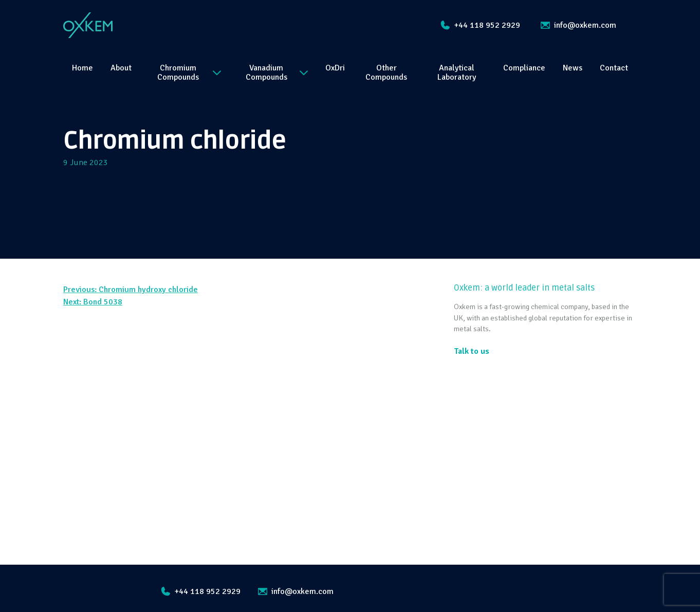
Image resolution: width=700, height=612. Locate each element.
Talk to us (472, 351)
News (573, 68)
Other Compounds (386, 73)
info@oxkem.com (578, 25)
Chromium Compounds (189, 73)
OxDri (335, 68)
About (121, 68)
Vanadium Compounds (277, 73)
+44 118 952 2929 (480, 25)
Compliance (524, 68)
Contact (614, 68)
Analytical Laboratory (457, 73)
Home (82, 68)
